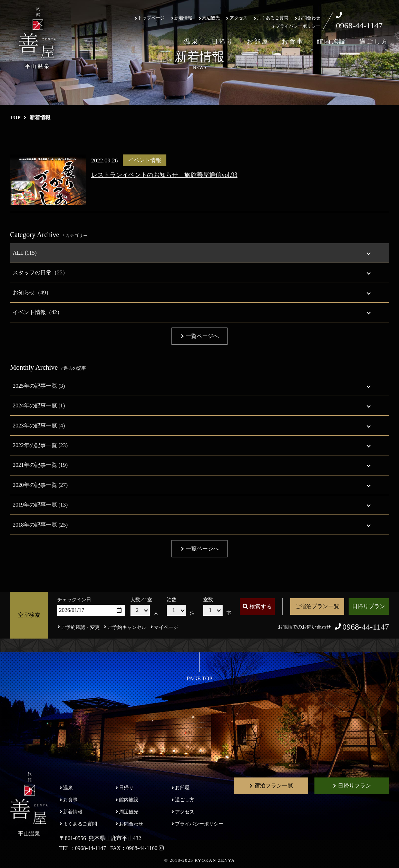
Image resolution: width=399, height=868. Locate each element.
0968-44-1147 (359, 26)
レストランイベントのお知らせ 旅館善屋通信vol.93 (164, 175)
